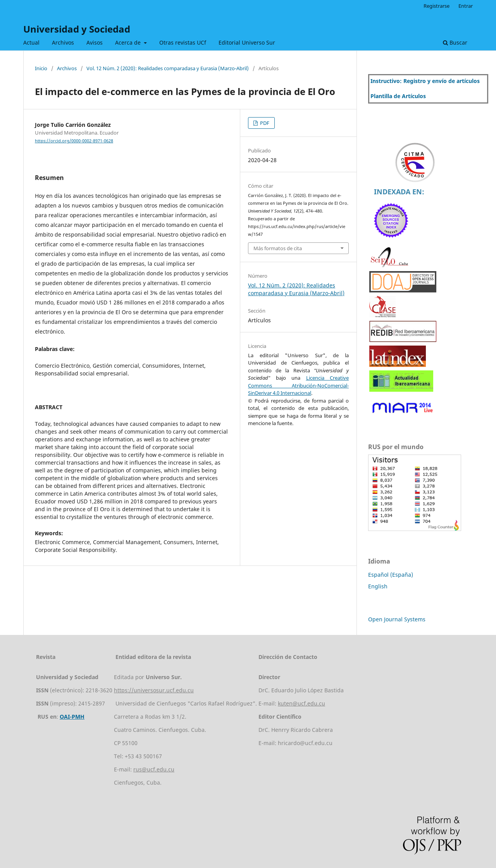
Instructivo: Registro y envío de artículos (425, 81)
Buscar (455, 42)
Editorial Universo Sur (247, 42)
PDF (264, 123)
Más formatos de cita (278, 248)
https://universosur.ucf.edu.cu (154, 690)
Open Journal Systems (397, 619)
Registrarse (437, 6)
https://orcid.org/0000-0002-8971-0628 (74, 141)
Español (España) (391, 575)
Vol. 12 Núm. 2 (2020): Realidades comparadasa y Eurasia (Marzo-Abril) (168, 68)
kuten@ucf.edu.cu (301, 703)
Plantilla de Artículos (398, 96)
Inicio (41, 68)
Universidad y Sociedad (77, 29)
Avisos (95, 42)
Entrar (466, 6)
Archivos (63, 42)
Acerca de (129, 42)
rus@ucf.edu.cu (154, 769)
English (378, 586)
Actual (31, 42)
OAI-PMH (72, 717)
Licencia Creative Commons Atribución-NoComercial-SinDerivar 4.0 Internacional (298, 385)
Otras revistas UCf (183, 42)
